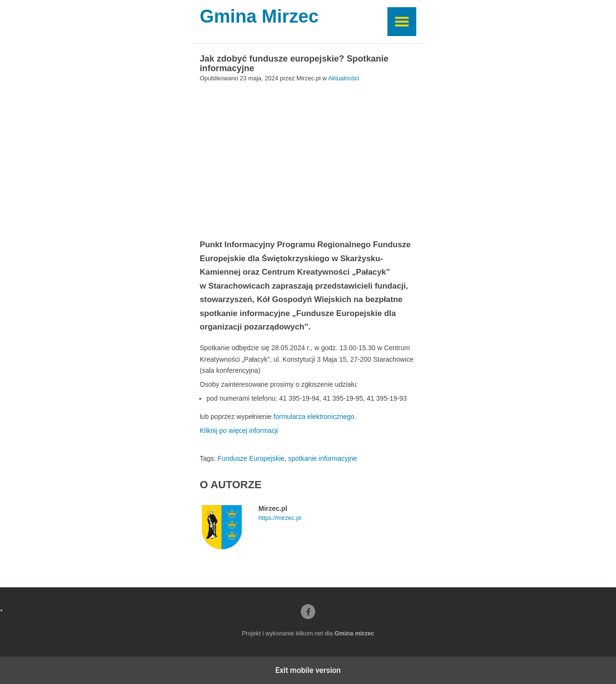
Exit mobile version (308, 670)
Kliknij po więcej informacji (239, 431)
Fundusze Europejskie (251, 458)
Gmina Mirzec (259, 17)
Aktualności (344, 78)
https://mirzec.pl (280, 518)
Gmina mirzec (354, 633)
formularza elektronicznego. (314, 417)
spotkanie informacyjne (323, 458)
